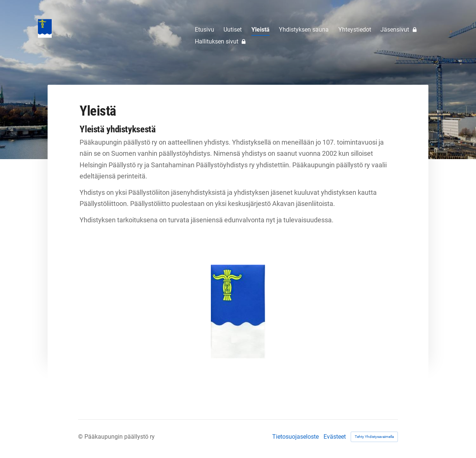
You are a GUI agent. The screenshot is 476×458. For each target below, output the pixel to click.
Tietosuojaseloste (295, 437)
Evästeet (335, 437)
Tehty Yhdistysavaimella (374, 437)
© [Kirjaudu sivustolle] (81, 437)
